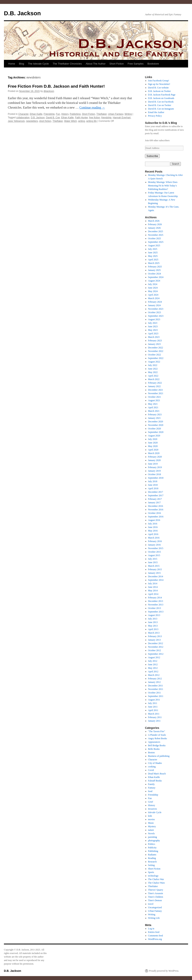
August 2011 (154, 700)
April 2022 (153, 376)
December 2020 (156, 422)
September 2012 (156, 654)
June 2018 (153, 485)
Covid (151, 770)
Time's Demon (155, 900)
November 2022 (156, 351)
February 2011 (155, 717)
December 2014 (156, 576)
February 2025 (155, 267)
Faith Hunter (81, 118)
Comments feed (156, 936)
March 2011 (154, 714)
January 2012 (154, 682)
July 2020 (153, 439)
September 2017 (156, 495)
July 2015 (153, 559)
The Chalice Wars (156, 883)
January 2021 (154, 418)
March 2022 (154, 379)
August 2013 (154, 615)
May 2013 (153, 626)
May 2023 (153, 330)
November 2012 (156, 647)
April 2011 (153, 710)
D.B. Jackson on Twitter (159, 91)
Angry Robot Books (158, 738)
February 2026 (155, 224)
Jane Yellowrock (16, 121)
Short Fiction (117, 64)
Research (152, 862)
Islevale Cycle (155, 812)
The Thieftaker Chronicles (67, 64)
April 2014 (153, 594)
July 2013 (153, 619)
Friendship (49, 114)
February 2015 (155, 569)
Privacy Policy (155, 116)
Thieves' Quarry (156, 890)
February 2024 (155, 302)
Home (12, 64)
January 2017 (154, 503)
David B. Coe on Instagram (161, 109)
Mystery (152, 826)
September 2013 (156, 612)
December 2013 (156, 601)
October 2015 (155, 552)
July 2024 (153, 284)
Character (23, 114)
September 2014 (156, 580)
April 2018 (153, 488)
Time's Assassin (156, 893)
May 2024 (153, 291)
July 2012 (153, 661)
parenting (153, 837)
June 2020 (153, 443)
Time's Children (156, 897)
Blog (22, 64)
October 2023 (155, 312)
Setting (151, 865)
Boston (151, 753)
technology (153, 876)
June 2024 (153, 288)
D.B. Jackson (22, 13)
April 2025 (153, 260)
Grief (151, 802)
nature (151, 830)
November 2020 (156, 425)
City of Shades (155, 763)
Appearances (154, 742)
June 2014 (153, 587)
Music (151, 823)
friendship (106, 118)
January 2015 (154, 573)
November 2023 (156, 309)
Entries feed (154, 932)
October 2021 (155, 397)
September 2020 (156, 432)
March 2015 (154, 566)
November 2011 (156, 689)
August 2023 (154, 319)
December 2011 (156, 686)
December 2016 (156, 506)
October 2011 (154, 693)
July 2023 (153, 323)
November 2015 (156, 548)
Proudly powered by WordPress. (164, 971)
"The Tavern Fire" (157, 731)
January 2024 (154, 305)
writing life (91, 121)
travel (151, 904)
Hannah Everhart (122, 118)
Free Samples (135, 64)
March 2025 (154, 263)
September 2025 (156, 242)
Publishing (75, 114)
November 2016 (156, 510)
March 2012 (154, 675)
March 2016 (154, 538)
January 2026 (154, 228)
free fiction (95, 118)
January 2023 (154, 344)
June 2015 (153, 562)
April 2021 (153, 407)
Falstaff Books (155, 781)
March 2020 (154, 453)
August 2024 (154, 281)
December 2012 (156, 643)
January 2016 (154, 545)
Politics (152, 844)
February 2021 (155, 414)
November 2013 (156, 605)
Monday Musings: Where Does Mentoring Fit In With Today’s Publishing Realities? (163, 186)
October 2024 (155, 274)
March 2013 (154, 633)
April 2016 (153, 534)
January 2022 (154, 386)
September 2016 (156, 517)
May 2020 (153, 446)
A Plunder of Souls (157, 735)
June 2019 (153, 464)
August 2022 (154, 362)
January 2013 (154, 640)
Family (151, 784)
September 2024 (156, 277)
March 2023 (154, 337)
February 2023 (155, 341)
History (65, 114)
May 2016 (153, 531)
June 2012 (153, 664)
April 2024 (153, 295)
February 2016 (155, 541)
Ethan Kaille (36, 114)
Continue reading (92, 107)
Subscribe (152, 156)
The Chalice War (156, 879)
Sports (151, 872)
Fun (58, 114)
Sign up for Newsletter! (159, 84)
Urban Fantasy (116, 114)
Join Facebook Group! (159, 81)
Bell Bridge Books (157, 745)
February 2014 (155, 598)
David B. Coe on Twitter (160, 105)
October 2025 (155, 238)
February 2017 (155, 499)
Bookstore (153, 64)
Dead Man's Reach (157, 774)
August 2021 (154, 400)
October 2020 (155, 429)
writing (82, 121)
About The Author (96, 64)
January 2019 (154, 471)
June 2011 (153, 707)
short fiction (45, 121)
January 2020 (154, 460)
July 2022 (153, 365)
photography (154, 841)
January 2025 (154, 270)
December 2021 (156, 390)
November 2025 (156, 235)
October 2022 (155, 355)
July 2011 (153, 703)
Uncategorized (155, 907)
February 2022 (155, 383)
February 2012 (155, 679)
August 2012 (154, 657)
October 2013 (155, 608)
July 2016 (153, 524)
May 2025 (153, 256)
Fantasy (152, 788)
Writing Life (154, 918)
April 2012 (153, 672)
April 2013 (153, 629)
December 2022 (156, 348)
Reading (152, 858)
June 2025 (153, 253)
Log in (151, 929)
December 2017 (156, 492)
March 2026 (154, 221)
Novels (151, 833)
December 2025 (156, 231)
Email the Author (156, 112)
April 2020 (153, 450)
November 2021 (156, 393)
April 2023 (153, 334)
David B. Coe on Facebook (161, 102)
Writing (128, 114)
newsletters (32, 121)
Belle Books (154, 749)
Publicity (152, 848)
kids (150, 816)
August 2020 (154, 436)
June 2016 (153, 527)
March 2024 (154, 298)
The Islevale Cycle (38, 64)
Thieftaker (102, 114)
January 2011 (154, 721)
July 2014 (153, 584)
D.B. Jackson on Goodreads (161, 98)
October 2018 (155, 474)
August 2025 (154, 245)
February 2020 (155, 457)
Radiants (152, 855)
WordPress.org (155, 939)
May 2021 (153, 404)
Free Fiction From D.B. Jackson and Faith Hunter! (56, 86)
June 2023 (153, 326)
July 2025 (153, 249)
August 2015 (154, 555)
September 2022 (156, 358)
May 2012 (153, 668)
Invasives (153, 809)
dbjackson (49, 91)
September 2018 (156, 478)
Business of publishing (159, 756)
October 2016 (155, 513)
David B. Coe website (158, 88)
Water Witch (70, 121)
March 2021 (154, 411)
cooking (152, 767)
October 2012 (155, 650)
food (150, 791)
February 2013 (155, 636)
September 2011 (156, 696)
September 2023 (156, 316)
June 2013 (153, 622)
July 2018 (153, 481)
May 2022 (153, 372)
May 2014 (153, 591)
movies (152, 819)
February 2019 (155, 467)
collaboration (23, 118)
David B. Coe (53, 118)
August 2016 (154, 520)
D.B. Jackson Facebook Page (162, 95)
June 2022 (153, 369)
